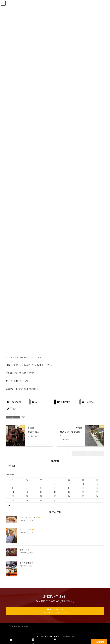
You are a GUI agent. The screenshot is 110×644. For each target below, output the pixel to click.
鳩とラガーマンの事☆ (70, 433)
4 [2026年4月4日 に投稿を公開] (83, 484)
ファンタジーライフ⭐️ (30, 517)
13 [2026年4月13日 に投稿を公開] (13, 492)
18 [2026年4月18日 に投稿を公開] (83, 492)
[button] (55, 611)
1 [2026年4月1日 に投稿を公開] (41, 484)
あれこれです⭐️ (27, 529)
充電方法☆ (33, 432)
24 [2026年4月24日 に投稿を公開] (69, 496)
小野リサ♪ (24, 550)
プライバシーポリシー (18, 626)
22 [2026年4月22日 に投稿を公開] (41, 496)
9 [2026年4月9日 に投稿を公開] (55, 488)
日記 (23, 417)
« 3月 (8, 505)
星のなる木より (26, 563)
